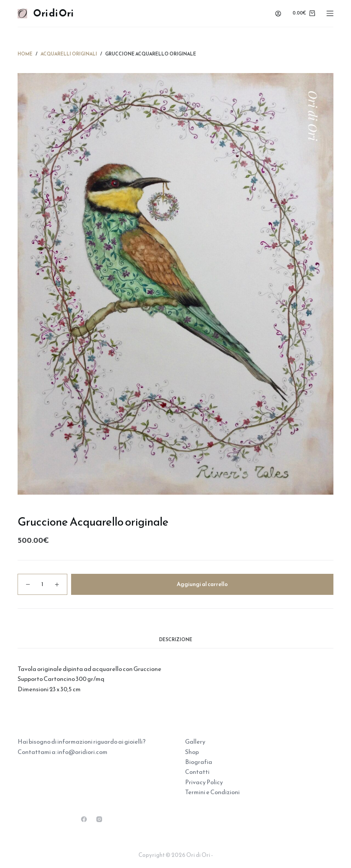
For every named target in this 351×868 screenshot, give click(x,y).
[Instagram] (99, 819)
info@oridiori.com (82, 752)
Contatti (197, 772)
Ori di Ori (53, 13)
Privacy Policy (204, 782)
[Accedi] (278, 14)
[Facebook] (84, 819)
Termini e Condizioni (212, 792)
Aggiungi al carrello (202, 584)
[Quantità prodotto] (42, 584)
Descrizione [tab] (176, 640)
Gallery (195, 741)
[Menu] (330, 13)
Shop (192, 752)
